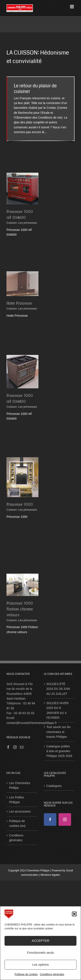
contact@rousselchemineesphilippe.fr (32, 723)
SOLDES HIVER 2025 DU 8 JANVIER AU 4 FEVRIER (58, 710)
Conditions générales (52, 974)
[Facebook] (8, 747)
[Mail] (22, 747)
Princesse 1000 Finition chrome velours (20, 609)
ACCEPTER (41, 941)
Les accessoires (20, 811)
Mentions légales (50, 875)
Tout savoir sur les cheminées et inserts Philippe (59, 732)
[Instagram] (15, 747)
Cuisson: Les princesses (22, 223)
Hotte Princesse (19, 303)
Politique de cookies (26, 974)
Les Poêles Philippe (17, 800)
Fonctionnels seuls (40, 953)
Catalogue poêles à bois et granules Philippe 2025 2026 (59, 751)
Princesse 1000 (20, 504)
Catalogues (54, 786)
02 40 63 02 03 (24, 713)
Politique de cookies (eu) (17, 823)
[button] (74, 914)
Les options (40, 964)
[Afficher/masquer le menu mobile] (72, 7)
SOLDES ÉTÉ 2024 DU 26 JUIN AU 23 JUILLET (58, 689)
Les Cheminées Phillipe (20, 785)
